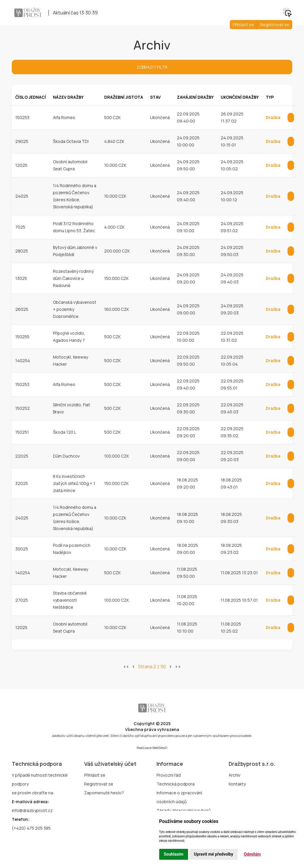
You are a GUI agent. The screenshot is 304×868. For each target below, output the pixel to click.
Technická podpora (176, 784)
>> (178, 666)
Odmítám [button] (252, 854)
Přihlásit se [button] (243, 25)
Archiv (235, 775)
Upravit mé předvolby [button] (214, 854)
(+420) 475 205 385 (31, 828)
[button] (288, 12)
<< (126, 666)
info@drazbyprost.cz (32, 810)
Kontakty (237, 784)
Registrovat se (275, 25)
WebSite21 (160, 748)
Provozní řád (169, 775)
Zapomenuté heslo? (104, 793)
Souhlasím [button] (174, 854)
